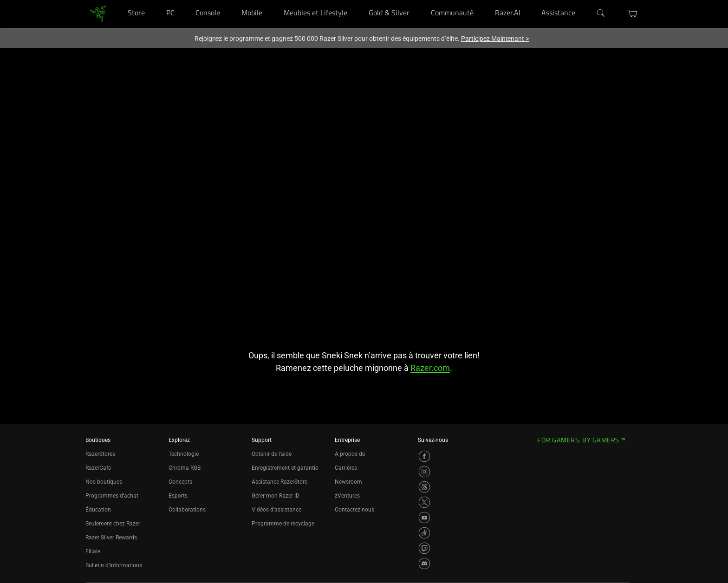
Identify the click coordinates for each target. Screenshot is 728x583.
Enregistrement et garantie (285, 468)
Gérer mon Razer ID (276, 496)
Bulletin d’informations (114, 565)
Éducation (98, 510)
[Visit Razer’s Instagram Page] (424, 472)
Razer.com (430, 368)
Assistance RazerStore (279, 482)
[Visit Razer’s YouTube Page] (424, 518)
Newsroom (348, 482)
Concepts (180, 482)
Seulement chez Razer (113, 524)
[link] (98, 13)
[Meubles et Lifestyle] (356, 0)
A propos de (350, 454)
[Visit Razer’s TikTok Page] (424, 533)
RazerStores (100, 454)
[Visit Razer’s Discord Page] (424, 564)
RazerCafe (98, 468)
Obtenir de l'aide (272, 454)
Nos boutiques (104, 482)
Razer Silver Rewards (111, 538)
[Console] (229, 0)
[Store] (153, 0)
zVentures (347, 496)
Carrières (346, 468)
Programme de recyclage (283, 524)
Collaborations (187, 510)
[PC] (183, 0)
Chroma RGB (185, 468)
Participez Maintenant (495, 39)
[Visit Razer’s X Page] (424, 502)
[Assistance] (584, 0)
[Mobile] (271, 0)
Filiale (93, 551)
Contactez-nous (354, 510)
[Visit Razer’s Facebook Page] (424, 456)
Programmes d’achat (112, 496)
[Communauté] (482, 0)
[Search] (601, 13)
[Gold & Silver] (418, 0)
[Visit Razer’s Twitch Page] (424, 548)
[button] (633, 13)
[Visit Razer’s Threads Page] (424, 487)
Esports (178, 496)
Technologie (184, 454)
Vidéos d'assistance (276, 510)
